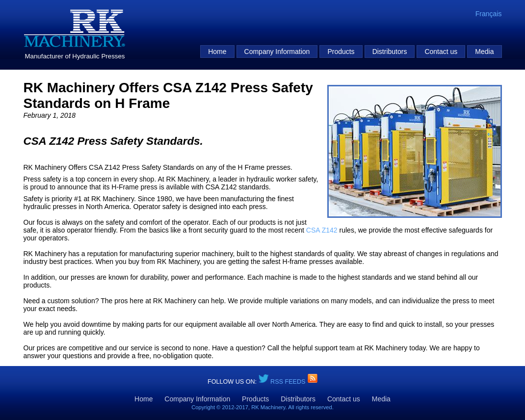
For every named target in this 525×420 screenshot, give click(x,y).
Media (484, 52)
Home (217, 52)
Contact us (441, 52)
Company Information (277, 52)
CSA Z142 (322, 230)
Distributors (390, 52)
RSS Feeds (289, 382)
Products (341, 52)
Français (489, 14)
